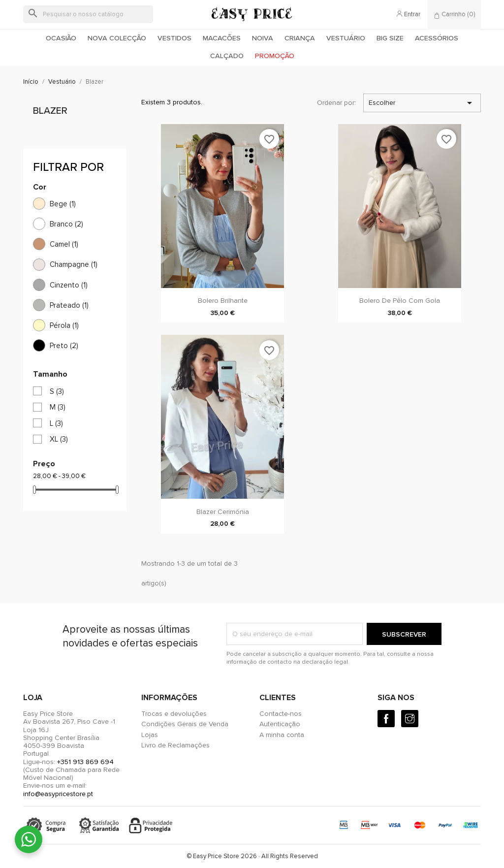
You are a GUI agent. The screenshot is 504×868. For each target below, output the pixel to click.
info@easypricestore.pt (58, 794)
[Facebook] (386, 719)
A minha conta (282, 735)
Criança (300, 38)
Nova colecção (117, 38)
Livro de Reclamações (175, 745)
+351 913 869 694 (85, 762)
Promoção (275, 56)
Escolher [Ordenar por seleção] (422, 103)
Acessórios (437, 38)
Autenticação (280, 724)
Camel (64, 244)
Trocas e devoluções (174, 714)
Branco (66, 224)
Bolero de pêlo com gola (400, 301)
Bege (63, 204)
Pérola (64, 325)
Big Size (390, 38)
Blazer (50, 111)
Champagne (74, 264)
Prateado (69, 305)
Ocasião (61, 38)
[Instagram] (410, 719)
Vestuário (346, 38)
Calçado (227, 56)
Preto (64, 346)
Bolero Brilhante (223, 301)
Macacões (222, 38)
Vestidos (174, 38)
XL (59, 439)
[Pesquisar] (88, 14)
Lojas (150, 735)
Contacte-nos (281, 714)
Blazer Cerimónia (223, 512)
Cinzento (69, 285)
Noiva (263, 38)
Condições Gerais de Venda (185, 724)
